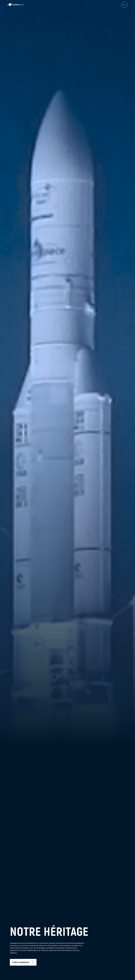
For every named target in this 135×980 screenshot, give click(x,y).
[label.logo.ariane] (16, 5)
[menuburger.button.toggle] (125, 5)
